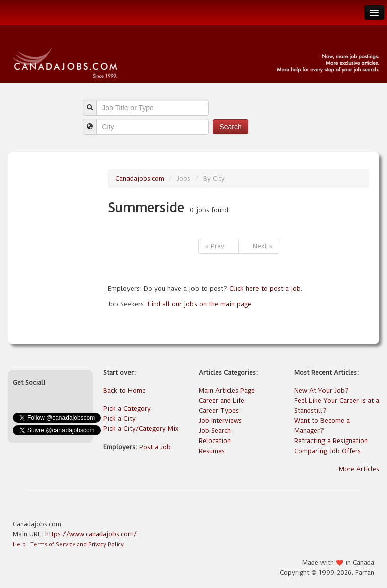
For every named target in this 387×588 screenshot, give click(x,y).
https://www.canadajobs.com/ (91, 534)
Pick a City (119, 419)
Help (19, 544)
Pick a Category (127, 409)
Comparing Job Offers (328, 451)
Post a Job (155, 447)
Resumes (212, 451)
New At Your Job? (321, 390)
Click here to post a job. (266, 289)
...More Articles (357, 469)
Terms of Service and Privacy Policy (77, 544)
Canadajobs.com (140, 178)
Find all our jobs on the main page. (200, 304)
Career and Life (221, 400)
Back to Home (124, 390)
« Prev (218, 246)
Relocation (215, 441)
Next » (259, 246)
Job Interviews (220, 421)
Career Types (219, 411)
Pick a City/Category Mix (141, 429)
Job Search (215, 431)
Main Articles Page (227, 390)
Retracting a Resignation (331, 441)
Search (230, 127)
